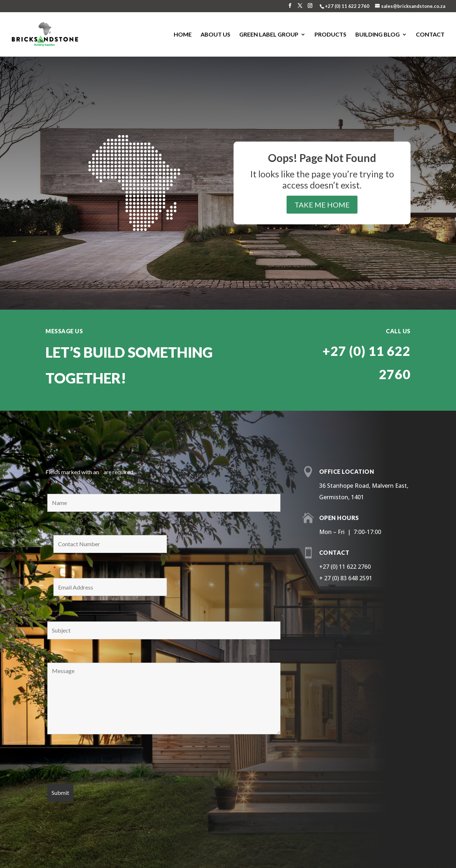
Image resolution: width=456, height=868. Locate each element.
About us (215, 35)
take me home (322, 205)
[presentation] (102, 761)
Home (183, 35)
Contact (430, 35)
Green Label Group (269, 35)
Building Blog (378, 35)
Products (330, 35)
